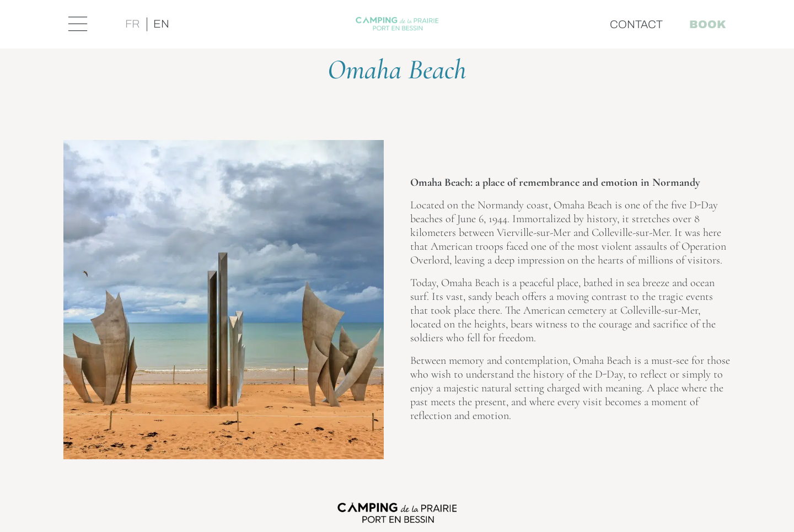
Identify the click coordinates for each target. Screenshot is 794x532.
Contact (636, 24)
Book (708, 24)
